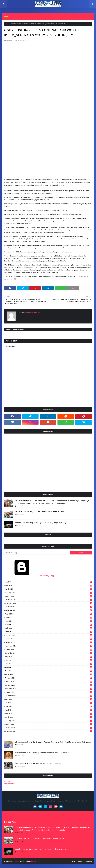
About (80, 861)
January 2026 (48, 596)
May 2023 (48, 710)
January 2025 (48, 639)
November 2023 (48, 689)
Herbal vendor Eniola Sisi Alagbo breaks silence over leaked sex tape (42, 753)
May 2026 (48, 582)
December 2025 (48, 600)
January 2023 (48, 724)
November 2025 (48, 603)
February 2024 (48, 678)
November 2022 (48, 731)
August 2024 (48, 657)
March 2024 (48, 674)
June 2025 (48, 621)
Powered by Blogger (30, 576)
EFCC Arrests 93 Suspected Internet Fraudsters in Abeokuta (38, 764)
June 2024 (48, 664)
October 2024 (48, 650)
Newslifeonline (11, 40)
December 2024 (48, 642)
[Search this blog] (37, 553)
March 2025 (48, 632)
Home (8, 24)
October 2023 (48, 692)
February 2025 (48, 635)
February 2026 (48, 593)
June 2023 (48, 706)
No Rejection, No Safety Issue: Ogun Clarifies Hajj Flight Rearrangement (43, 523)
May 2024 (48, 667)
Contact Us (88, 861)
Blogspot (15, 861)
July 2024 (48, 660)
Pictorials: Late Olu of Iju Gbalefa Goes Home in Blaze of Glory (39, 512)
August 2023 (48, 699)
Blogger (33, 861)
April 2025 (48, 628)
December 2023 (48, 685)
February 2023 (48, 721)
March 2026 (48, 589)
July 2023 (48, 703)
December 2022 (48, 728)
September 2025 (48, 610)
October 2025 (48, 607)
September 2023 (48, 696)
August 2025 (48, 614)
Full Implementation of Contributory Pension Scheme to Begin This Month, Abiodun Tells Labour (53, 742)
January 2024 (48, 682)
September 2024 (48, 653)
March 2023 (48, 717)
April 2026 (48, 585)
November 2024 (48, 646)
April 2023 (48, 714)
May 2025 (48, 625)
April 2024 (48, 671)
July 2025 (48, 618)
